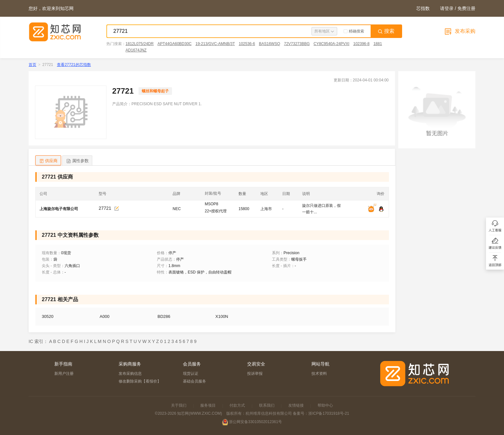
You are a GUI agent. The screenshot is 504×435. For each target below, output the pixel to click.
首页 (32, 65)
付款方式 (237, 405)
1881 (378, 44)
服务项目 (208, 405)
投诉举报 (255, 374)
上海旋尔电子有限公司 (59, 209)
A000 (104, 316)
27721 (105, 208)
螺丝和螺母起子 (155, 91)
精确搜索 (354, 31)
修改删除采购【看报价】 (140, 381)
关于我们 (179, 405)
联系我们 (267, 405)
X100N (222, 316)
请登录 (447, 8)
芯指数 (423, 8)
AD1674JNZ (136, 50)
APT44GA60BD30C (175, 44)
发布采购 (459, 31)
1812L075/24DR (140, 44)
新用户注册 (64, 374)
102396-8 (361, 44)
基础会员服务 (194, 381)
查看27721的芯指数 (74, 65)
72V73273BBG (297, 44)
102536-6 (247, 44)
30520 (48, 316)
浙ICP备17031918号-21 (329, 413)
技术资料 (319, 374)
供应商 (48, 161)
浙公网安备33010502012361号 (255, 422)
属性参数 (77, 161)
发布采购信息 (130, 374)
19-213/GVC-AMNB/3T (215, 44)
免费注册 (466, 8)
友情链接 (296, 405)
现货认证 (191, 374)
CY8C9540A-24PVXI (332, 44)
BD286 (164, 316)
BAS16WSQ (269, 44)
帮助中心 (325, 405)
